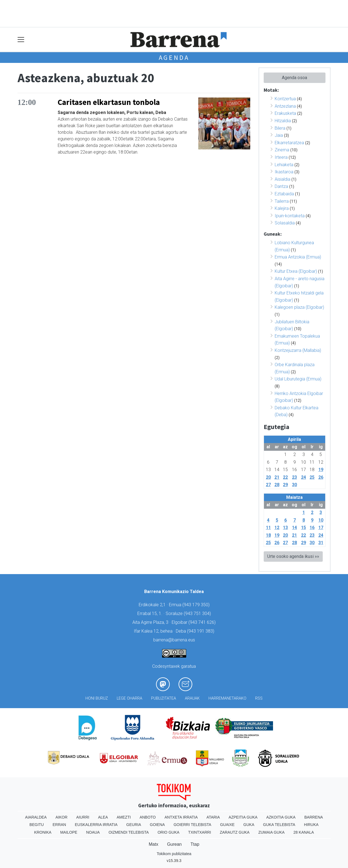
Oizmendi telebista (129, 832)
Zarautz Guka (235, 832)
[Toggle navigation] (21, 40)
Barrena (314, 817)
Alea (103, 817)
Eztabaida (284, 194)
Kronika (43, 832)
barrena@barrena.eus (174, 640)
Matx (153, 844)
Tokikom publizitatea (174, 854)
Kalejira (282, 208)
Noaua (93, 832)
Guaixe (227, 825)
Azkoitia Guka (281, 817)
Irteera (281, 157)
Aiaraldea (36, 817)
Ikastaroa (284, 172)
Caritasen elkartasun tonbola (109, 102)
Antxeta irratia (181, 817)
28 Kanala (304, 832)
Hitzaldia (283, 121)
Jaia (279, 135)
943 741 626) (203, 622)
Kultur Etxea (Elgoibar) (296, 271)
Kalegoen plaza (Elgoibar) (299, 307)
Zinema (282, 150)
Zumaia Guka (271, 832)
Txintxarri (200, 832)
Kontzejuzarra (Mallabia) (298, 350)
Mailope (69, 832)
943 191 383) (201, 631)
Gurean (174, 844)
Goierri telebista (192, 825)
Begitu (37, 825)
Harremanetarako (227, 698)
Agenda (174, 58)
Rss (259, 698)
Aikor (62, 817)
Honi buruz (97, 698)
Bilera (280, 128)
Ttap (195, 844)
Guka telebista (279, 825)
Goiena (157, 825)
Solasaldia (285, 223)
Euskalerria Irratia (96, 825)
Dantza (281, 186)
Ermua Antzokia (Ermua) (298, 257)
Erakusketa (285, 113)
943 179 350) (197, 605)
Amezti (124, 817)
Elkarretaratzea (289, 143)
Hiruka (311, 825)
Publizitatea (164, 698)
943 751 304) (198, 614)
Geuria (134, 825)
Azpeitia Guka (243, 817)
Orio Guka (169, 832)
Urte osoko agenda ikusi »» (293, 556)
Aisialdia (282, 179)
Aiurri (83, 817)
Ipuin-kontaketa (290, 216)
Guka (249, 825)
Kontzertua (285, 99)
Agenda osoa (294, 78)
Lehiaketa (284, 165)
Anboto (148, 817)
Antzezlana (285, 106)
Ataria (213, 817)
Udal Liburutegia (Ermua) (298, 379)
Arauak (192, 698)
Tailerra (282, 201)
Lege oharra (130, 698)
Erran (59, 825)
